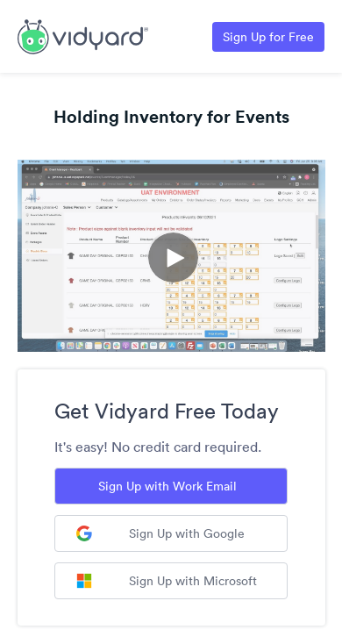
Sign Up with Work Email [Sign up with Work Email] (167, 486)
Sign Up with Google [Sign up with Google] (160, 533)
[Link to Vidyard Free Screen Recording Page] (83, 35)
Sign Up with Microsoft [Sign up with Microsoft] (167, 581)
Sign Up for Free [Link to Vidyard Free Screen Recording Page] (268, 37)
